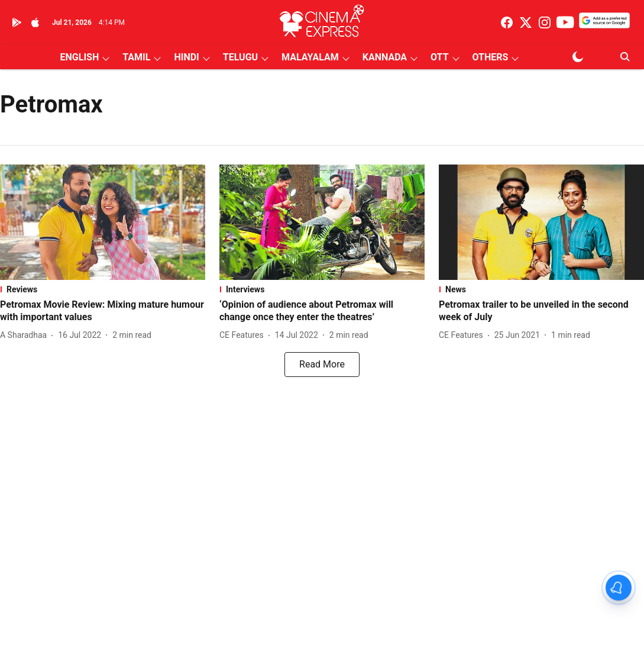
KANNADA (385, 57)
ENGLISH (80, 57)
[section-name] (103, 289)
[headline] (103, 311)
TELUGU (240, 57)
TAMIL (136, 57)
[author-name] (26, 335)
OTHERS (491, 57)
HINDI (186, 57)
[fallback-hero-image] (103, 222)
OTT (439, 57)
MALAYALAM (310, 57)
